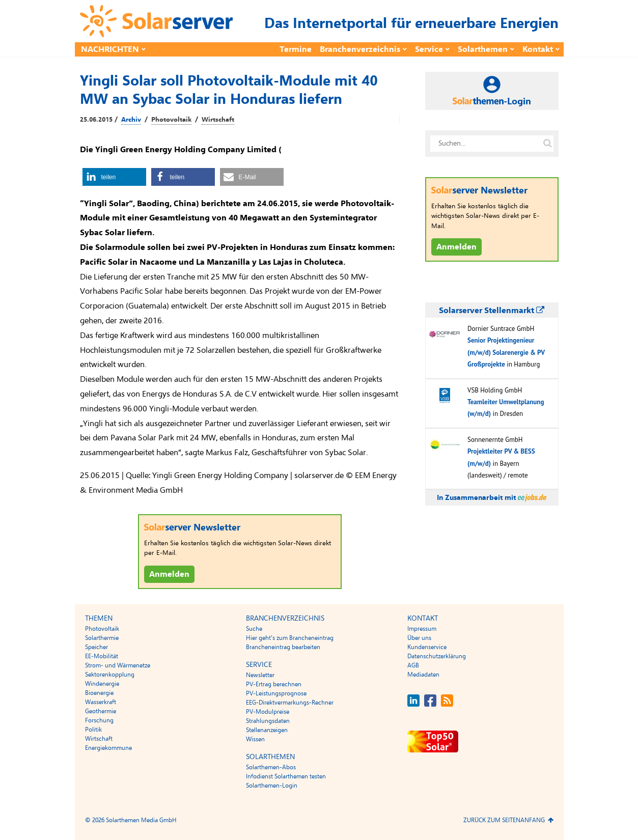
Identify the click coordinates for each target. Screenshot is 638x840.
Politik (93, 730)
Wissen (255, 739)
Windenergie (102, 684)
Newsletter (260, 675)
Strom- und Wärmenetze (118, 665)
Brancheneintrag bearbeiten (283, 647)
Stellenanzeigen (267, 730)
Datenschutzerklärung (437, 656)
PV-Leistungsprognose (276, 693)
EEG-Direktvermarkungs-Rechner (290, 703)
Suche (254, 629)
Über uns (419, 638)
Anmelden (169, 574)
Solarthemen (483, 49)
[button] (114, 177)
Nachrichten (110, 49)
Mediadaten (423, 675)
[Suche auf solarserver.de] (548, 144)
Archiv (131, 120)
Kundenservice (427, 647)
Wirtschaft (218, 120)
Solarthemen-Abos (271, 767)
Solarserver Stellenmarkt (492, 311)
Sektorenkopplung (110, 675)
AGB (413, 665)
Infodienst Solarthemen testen (286, 776)
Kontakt (538, 49)
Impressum (422, 629)
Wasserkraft (101, 702)
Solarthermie (102, 638)
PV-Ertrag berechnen (274, 684)
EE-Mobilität (102, 656)
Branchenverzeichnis (360, 49)
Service (429, 49)
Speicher (96, 647)
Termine (296, 49)
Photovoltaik (171, 120)
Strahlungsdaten (268, 721)
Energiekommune (108, 748)
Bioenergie (99, 693)
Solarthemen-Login (272, 786)
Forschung (99, 720)
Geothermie (101, 711)
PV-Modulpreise (268, 712)
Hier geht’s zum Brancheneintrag (290, 638)
